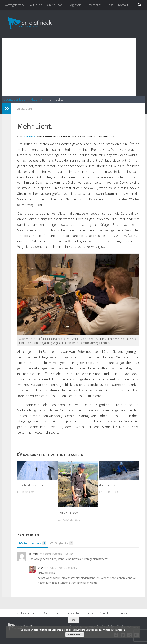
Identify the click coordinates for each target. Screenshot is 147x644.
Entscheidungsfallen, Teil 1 (34, 485)
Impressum (123, 613)
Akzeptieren (75, 634)
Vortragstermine (15, 5)
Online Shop (55, 5)
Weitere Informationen (114, 630)
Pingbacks (62, 543)
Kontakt (123, 5)
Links (110, 5)
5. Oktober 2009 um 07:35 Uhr (62, 568)
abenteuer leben (15, 99)
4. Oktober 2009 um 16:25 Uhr (58, 554)
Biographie (75, 5)
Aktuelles (36, 5)
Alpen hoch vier (108, 485)
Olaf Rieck (29, 136)
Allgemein (37, 99)
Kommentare (33, 543)
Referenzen (94, 5)
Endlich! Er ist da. (69, 513)
